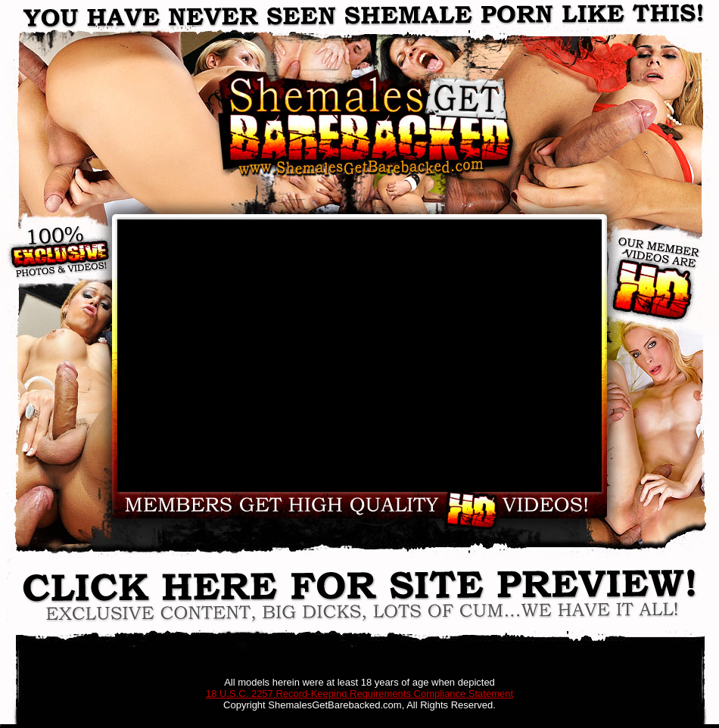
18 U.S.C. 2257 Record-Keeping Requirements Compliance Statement (359, 694)
